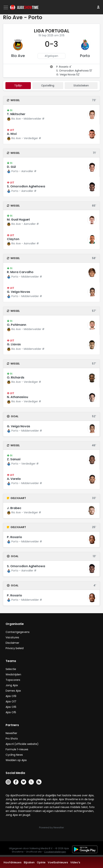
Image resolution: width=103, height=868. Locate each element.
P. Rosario (14, 537)
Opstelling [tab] (48, 85)
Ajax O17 (11, 701)
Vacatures (12, 637)
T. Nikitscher (16, 114)
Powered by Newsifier (51, 827)
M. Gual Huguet (18, 220)
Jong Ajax (12, 685)
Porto (85, 56)
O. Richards (16, 377)
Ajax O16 (11, 707)
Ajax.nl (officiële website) (22, 744)
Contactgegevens (18, 632)
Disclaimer (12, 643)
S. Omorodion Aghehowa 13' (74, 71)
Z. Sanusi (14, 459)
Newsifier (11, 733)
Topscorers (13, 680)
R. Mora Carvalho (20, 272)
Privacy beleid (15, 648)
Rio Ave (18, 56)
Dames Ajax (13, 691)
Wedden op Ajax (16, 760)
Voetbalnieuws (58, 862)
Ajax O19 (11, 696)
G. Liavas (14, 344)
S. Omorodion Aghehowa (26, 186)
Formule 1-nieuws (17, 749)
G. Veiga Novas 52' (68, 75)
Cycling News (14, 755)
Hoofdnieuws (13, 862)
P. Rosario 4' (64, 67)
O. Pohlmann (17, 325)
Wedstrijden (13, 674)
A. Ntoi (12, 134)
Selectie (11, 669)
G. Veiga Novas (19, 292)
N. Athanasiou (17, 397)
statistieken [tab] (81, 85)
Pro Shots (12, 739)
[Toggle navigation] (6, 7)
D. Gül (11, 167)
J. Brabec (14, 508)
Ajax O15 (11, 712)
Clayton (13, 239)
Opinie (41, 862)
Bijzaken (29, 862)
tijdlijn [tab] (18, 85)
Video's (75, 862)
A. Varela (14, 479)
